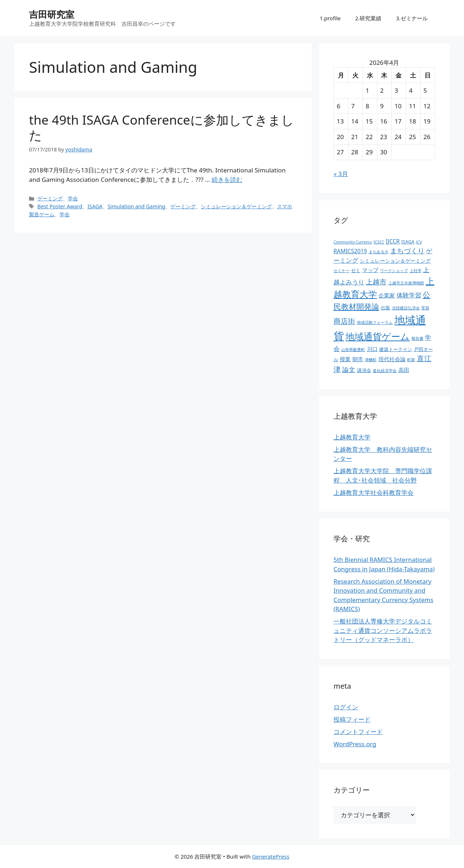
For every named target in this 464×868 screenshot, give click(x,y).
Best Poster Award (60, 206)
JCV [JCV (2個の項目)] (419, 242)
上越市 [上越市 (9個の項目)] (376, 282)
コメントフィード (358, 732)
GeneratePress (271, 856)
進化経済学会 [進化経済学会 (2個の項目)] (385, 371)
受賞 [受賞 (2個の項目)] (425, 308)
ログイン (346, 707)
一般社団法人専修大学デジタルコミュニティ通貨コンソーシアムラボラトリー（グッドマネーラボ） (383, 630)
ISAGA (95, 206)
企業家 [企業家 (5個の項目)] (387, 295)
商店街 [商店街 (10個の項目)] (344, 321)
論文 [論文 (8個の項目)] (349, 370)
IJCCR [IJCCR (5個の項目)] (393, 241)
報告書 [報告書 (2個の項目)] (417, 338)
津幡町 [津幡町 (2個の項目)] (371, 360)
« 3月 (341, 174)
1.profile (330, 18)
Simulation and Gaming (137, 206)
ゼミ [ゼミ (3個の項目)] (356, 270)
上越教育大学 (352, 437)
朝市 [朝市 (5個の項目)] (358, 359)
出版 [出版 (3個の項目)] (385, 308)
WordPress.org (355, 744)
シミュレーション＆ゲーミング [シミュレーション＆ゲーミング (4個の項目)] (395, 261)
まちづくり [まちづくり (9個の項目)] (407, 251)
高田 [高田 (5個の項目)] (404, 370)
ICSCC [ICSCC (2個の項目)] (379, 242)
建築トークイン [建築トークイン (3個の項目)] (396, 349)
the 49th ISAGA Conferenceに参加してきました (161, 127)
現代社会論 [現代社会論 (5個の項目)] (392, 359)
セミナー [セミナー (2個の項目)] (341, 271)
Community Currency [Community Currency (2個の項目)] (353, 242)
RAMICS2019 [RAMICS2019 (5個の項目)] (350, 251)
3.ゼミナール (412, 18)
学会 (73, 198)
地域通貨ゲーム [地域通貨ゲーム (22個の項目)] (378, 336)
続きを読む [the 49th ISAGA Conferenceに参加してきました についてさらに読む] (227, 180)
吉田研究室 (52, 14)
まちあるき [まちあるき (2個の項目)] (379, 252)
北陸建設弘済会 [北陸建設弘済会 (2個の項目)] (406, 308)
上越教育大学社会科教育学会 (374, 493)
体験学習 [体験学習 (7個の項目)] (409, 295)
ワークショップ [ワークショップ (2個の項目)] (394, 271)
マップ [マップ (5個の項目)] (370, 270)
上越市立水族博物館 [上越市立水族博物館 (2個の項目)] (406, 283)
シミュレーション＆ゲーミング (236, 206)
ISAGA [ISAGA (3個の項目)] (408, 242)
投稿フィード (352, 719)
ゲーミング (50, 198)
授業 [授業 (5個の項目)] (345, 359)
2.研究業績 (368, 18)
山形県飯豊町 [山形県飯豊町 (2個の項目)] (353, 350)
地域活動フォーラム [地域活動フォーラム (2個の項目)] (375, 322)
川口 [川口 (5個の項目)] (372, 349)
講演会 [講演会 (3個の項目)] (364, 370)
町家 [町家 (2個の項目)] (411, 360)
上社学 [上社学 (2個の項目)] (416, 271)
